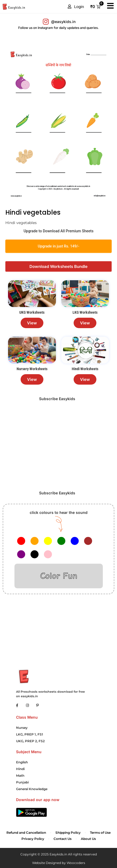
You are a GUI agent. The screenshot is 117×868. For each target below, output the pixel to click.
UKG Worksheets (32, 312)
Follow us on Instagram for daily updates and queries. (59, 28)
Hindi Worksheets (85, 369)
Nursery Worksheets (32, 369)
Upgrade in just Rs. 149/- (58, 246)
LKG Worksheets (85, 312)
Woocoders (76, 863)
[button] (76, 7)
